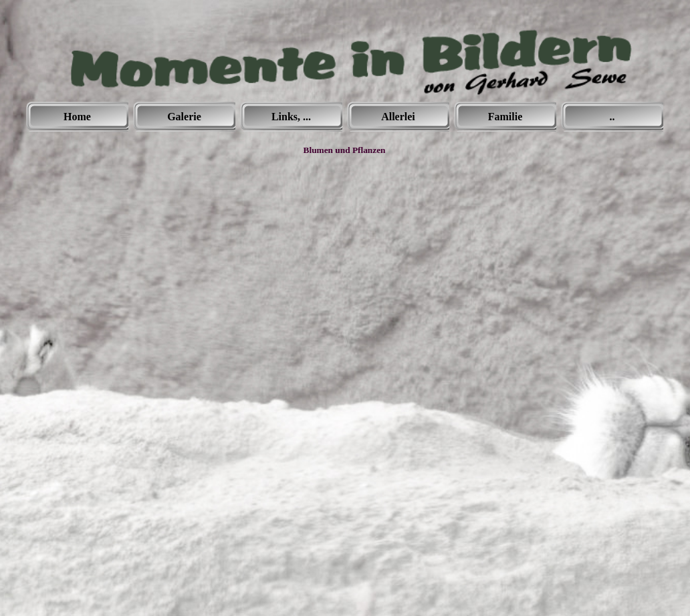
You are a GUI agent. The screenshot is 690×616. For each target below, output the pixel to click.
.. (612, 117)
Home (77, 117)
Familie (505, 117)
